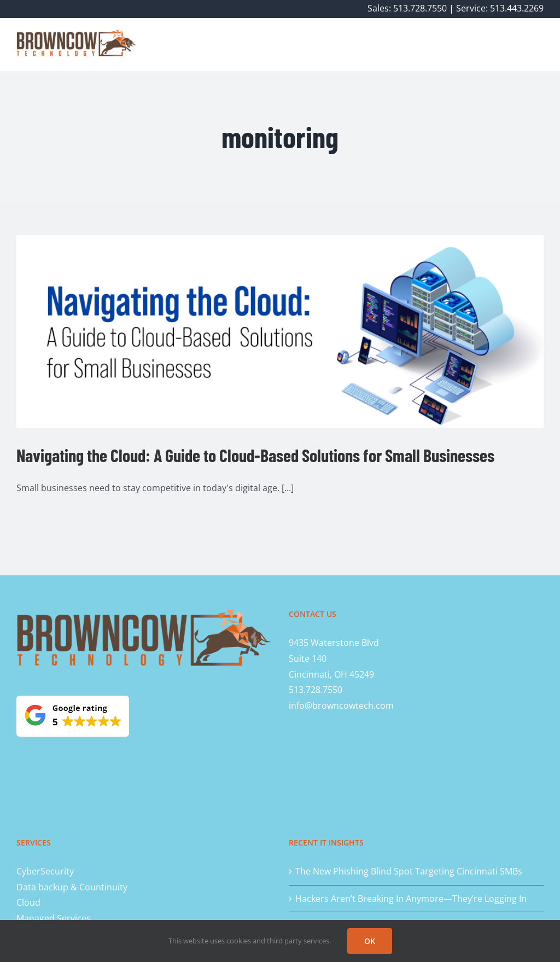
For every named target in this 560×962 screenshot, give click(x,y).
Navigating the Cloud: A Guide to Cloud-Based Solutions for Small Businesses (255, 455)
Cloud (28, 902)
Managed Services (54, 918)
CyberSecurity (45, 871)
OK (370, 941)
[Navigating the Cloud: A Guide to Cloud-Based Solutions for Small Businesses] (280, 331)
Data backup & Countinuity (72, 887)
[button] (526, 44)
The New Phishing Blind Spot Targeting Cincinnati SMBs (409, 871)
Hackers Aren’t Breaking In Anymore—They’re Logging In (411, 899)
